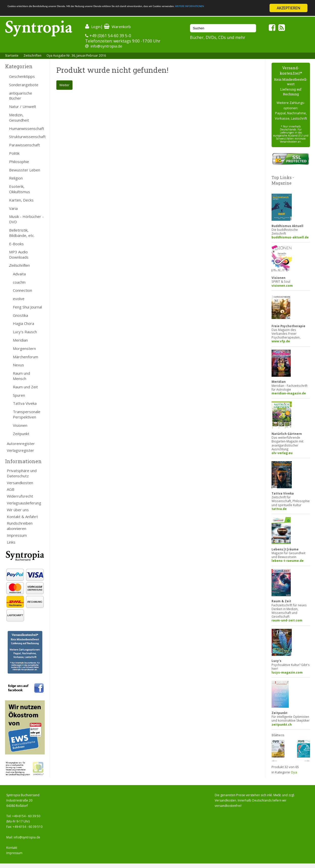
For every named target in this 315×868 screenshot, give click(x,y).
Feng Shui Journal (27, 307)
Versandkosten (20, 483)
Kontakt (12, 848)
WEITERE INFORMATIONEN (53, 13)
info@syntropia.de (106, 46)
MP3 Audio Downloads (19, 254)
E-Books (16, 244)
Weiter (64, 85)
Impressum (17, 535)
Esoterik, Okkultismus (20, 189)
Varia (13, 208)
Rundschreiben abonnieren (20, 526)
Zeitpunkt (21, 434)
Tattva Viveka (25, 403)
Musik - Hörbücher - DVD (26, 219)
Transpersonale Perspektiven (27, 414)
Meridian (20, 340)
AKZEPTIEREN (288, 8)
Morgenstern (24, 348)
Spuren (19, 395)
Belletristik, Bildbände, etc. (22, 233)
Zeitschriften (32, 55)
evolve (19, 299)
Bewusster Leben (25, 170)
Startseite (12, 55)
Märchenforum (26, 357)
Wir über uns (18, 510)
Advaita (19, 274)
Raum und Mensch (21, 376)
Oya (294, 772)
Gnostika (20, 315)
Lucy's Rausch (25, 332)
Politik (14, 153)
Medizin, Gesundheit (19, 117)
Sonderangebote (24, 85)
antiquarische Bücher (21, 96)
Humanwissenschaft (27, 128)
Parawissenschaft (25, 145)
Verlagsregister (20, 450)
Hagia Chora (23, 323)
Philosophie (19, 162)
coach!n (19, 282)
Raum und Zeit (25, 387)
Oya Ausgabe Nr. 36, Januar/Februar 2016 (76, 55)
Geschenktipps (22, 76)
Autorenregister (21, 443)
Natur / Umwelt (23, 106)
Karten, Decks (21, 200)
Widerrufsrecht (20, 496)
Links (11, 542)
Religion (16, 178)
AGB (11, 489)
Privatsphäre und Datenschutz (22, 473)
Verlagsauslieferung (24, 503)
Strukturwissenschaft (27, 137)
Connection (22, 290)
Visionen (20, 425)
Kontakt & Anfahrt (22, 517)
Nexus (18, 365)
